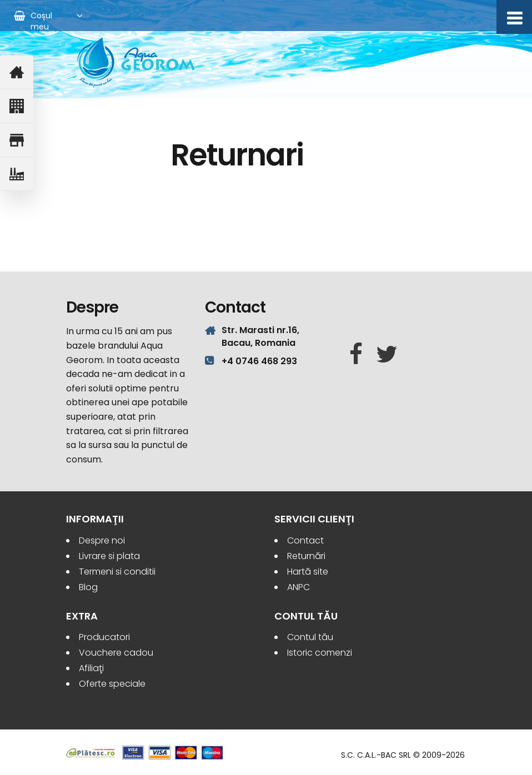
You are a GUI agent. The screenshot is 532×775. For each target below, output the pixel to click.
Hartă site (308, 572)
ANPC (298, 587)
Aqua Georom (137, 62)
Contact (305, 540)
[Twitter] (387, 355)
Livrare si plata (109, 556)
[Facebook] (356, 355)
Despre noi (102, 540)
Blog (88, 587)
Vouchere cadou (116, 653)
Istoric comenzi (320, 653)
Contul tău (310, 637)
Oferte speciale (112, 684)
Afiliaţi (91, 668)
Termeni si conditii (117, 572)
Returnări (306, 556)
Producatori (104, 637)
